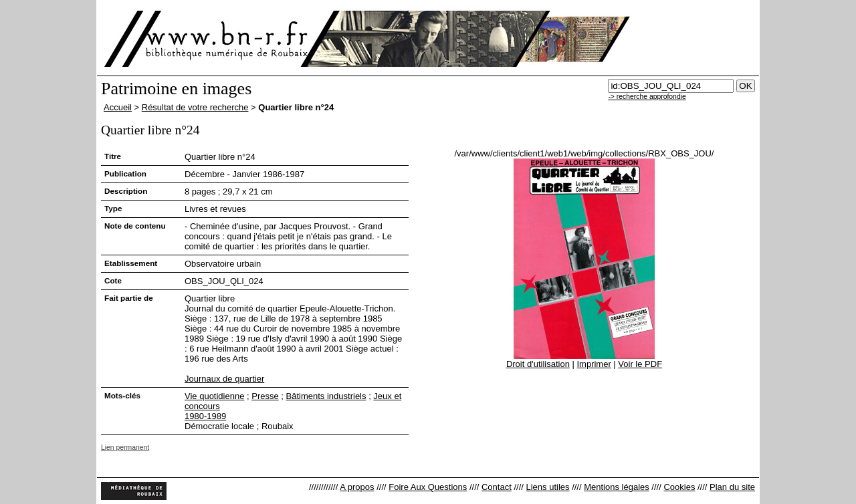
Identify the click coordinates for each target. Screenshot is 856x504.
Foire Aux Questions (428, 487)
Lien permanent (125, 448)
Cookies (679, 487)
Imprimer (594, 364)
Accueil (118, 107)
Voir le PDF (640, 364)
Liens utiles (547, 487)
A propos (357, 487)
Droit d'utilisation (538, 364)
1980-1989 (205, 416)
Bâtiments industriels (326, 396)
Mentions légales (617, 487)
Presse (265, 396)
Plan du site (732, 487)
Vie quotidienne (214, 396)
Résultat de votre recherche (195, 107)
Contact (497, 487)
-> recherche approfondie (647, 97)
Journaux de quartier (224, 379)
